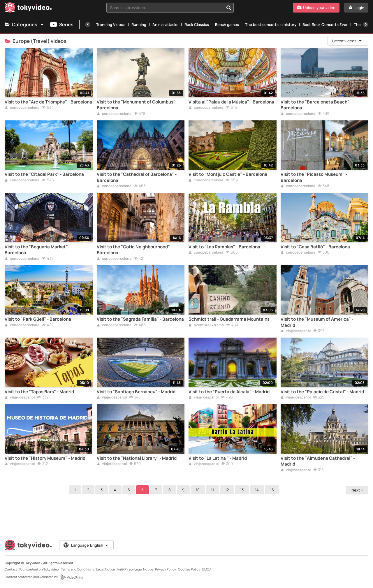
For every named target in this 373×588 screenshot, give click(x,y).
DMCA (207, 569)
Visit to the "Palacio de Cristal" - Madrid (322, 392)
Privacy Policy (166, 569)
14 (258, 490)
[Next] (366, 24)
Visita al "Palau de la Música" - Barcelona (231, 102)
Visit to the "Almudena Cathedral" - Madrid (318, 461)
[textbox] (165, 8)
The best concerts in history (271, 24)
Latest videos (347, 41)
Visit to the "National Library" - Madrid (137, 458)
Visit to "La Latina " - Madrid (218, 458)
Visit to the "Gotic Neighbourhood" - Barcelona (135, 250)
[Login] (356, 8)
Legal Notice (105, 569)
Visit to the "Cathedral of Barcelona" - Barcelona (137, 177)
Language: (86, 545)
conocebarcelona (22, 108)
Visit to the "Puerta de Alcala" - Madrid (229, 392)
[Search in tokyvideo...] (229, 8)
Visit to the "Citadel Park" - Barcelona (44, 174)
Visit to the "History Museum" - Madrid (45, 458)
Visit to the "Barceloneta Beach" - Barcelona (316, 105)
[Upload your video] (316, 8)
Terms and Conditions (78, 569)
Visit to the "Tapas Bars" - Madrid (39, 392)
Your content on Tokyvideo (39, 569)
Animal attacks (165, 24)
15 (273, 490)
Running (139, 24)
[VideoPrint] (71, 577)
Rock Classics (197, 24)
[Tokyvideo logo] (28, 9)
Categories (24, 24)
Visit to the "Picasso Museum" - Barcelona (314, 177)
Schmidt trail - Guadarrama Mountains (229, 319)
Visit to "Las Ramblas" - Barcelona (224, 247)
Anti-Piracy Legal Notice (135, 569)
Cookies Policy (189, 569)
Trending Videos (111, 24)
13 (243, 490)
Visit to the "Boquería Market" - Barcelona (38, 250)
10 (199, 490)
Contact (11, 569)
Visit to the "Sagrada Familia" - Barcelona (140, 319)
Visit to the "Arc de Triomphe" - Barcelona (48, 102)
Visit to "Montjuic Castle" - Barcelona (228, 174)
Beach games (227, 24)
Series (62, 24)
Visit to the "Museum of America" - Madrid (317, 322)
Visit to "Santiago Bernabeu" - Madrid (136, 392)
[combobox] (170, 8)
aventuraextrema (206, 325)
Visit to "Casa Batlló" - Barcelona (315, 247)
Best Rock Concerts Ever (325, 24)
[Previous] (88, 24)
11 (213, 490)
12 (228, 490)
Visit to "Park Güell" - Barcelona (38, 319)
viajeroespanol (296, 331)
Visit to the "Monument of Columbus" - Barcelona (137, 105)
